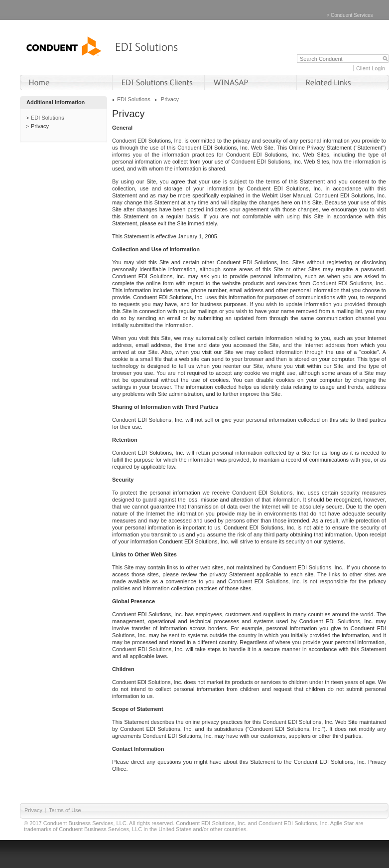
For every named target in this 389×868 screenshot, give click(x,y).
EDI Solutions (48, 118)
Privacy (40, 126)
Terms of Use (65, 810)
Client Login (371, 68)
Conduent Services (352, 15)
